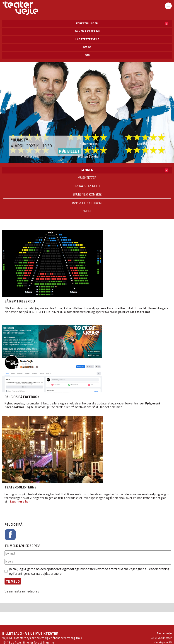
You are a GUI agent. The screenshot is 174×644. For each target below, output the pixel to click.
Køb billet (69, 151)
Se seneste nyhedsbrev (22, 591)
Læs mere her (140, 312)
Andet (87, 211)
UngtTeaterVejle (87, 39)
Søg (87, 55)
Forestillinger (87, 23)
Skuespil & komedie (87, 194)
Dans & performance (87, 203)
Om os (87, 47)
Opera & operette (87, 186)
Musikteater (87, 177)
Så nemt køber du (87, 31)
